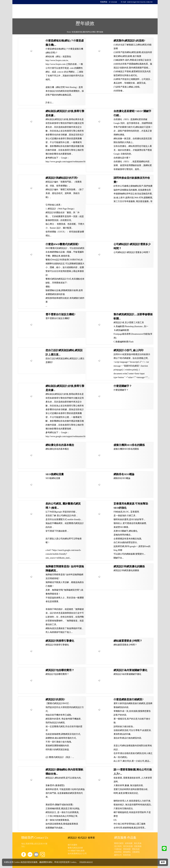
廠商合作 (118, 855)
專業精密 (127, 849)
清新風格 (138, 846)
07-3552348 (113, 2)
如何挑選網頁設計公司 (77, 853)
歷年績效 (116, 12)
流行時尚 (118, 846)
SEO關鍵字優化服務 (76, 851)
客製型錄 (127, 855)
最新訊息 (128, 12)
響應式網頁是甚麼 (75, 848)
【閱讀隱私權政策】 (86, 862)
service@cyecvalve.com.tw (140, 2)
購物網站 (127, 852)
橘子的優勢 (72, 845)
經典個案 (129, 843)
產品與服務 (103, 12)
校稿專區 (118, 852)
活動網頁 (136, 852)
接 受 (163, 862)
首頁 (81, 12)
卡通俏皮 (118, 849)
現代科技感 (128, 846)
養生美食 (138, 843)
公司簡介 (91, 12)
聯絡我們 (139, 12)
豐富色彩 (136, 849)
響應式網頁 (119, 843)
